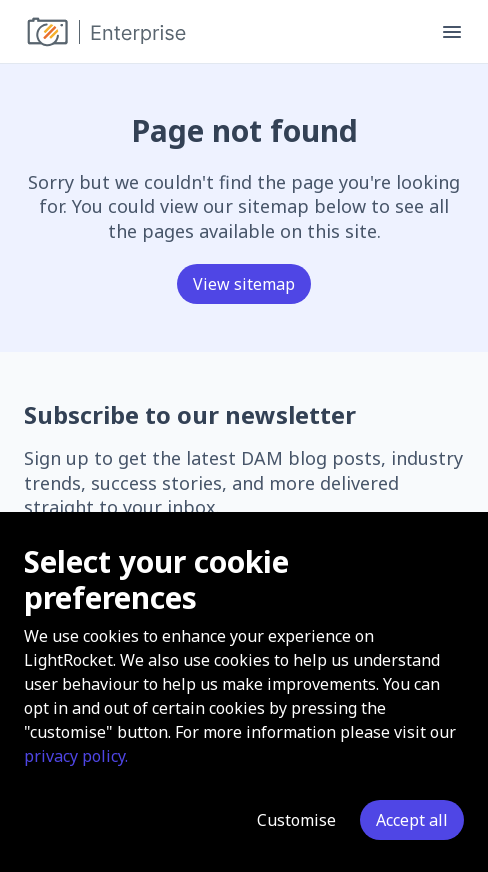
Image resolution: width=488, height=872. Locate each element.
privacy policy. (76, 756)
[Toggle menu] (452, 32)
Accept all (412, 820)
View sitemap (244, 284)
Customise (296, 820)
